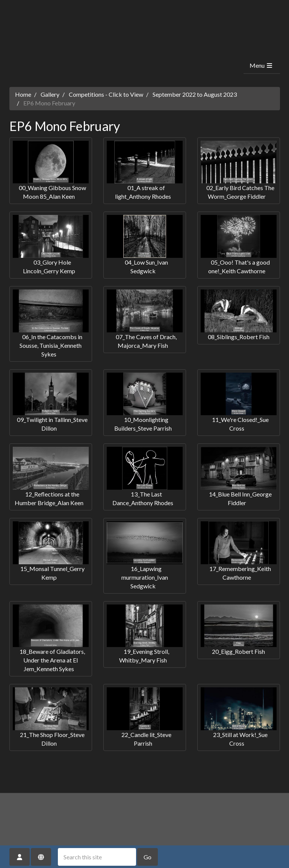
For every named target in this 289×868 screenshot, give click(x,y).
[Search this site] (97, 857)
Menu (261, 65)
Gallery (50, 94)
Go (148, 857)
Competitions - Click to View (106, 94)
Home (23, 94)
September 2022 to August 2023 (195, 94)
